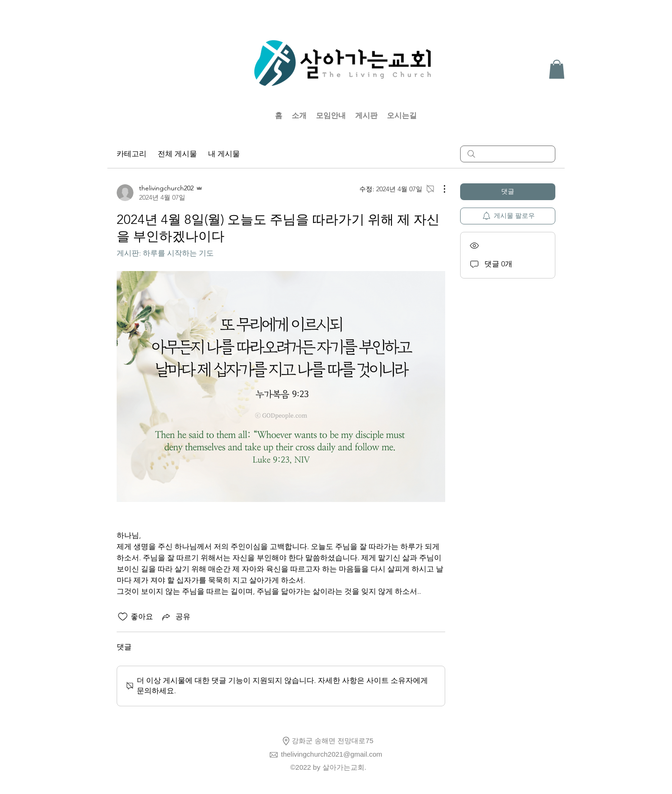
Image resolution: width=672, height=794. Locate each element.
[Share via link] (175, 617)
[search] (508, 154)
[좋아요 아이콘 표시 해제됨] (123, 617)
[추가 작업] (440, 189)
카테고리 (132, 154)
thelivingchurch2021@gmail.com (332, 754)
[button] (557, 69)
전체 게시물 (177, 154)
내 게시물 (224, 154)
